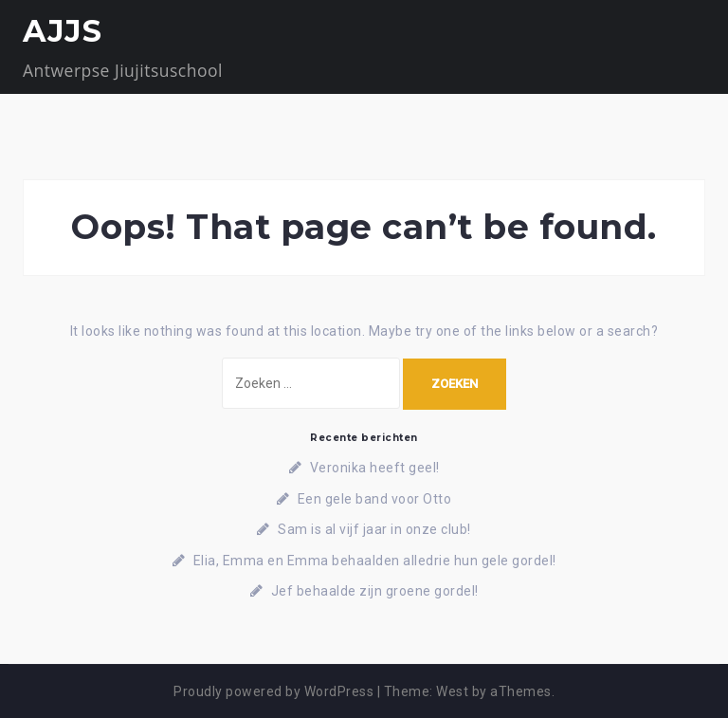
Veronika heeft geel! (375, 468)
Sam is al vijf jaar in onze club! (374, 529)
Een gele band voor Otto (375, 499)
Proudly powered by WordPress (273, 691)
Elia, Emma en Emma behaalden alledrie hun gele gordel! (375, 561)
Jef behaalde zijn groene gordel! (375, 591)
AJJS (62, 31)
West (452, 691)
